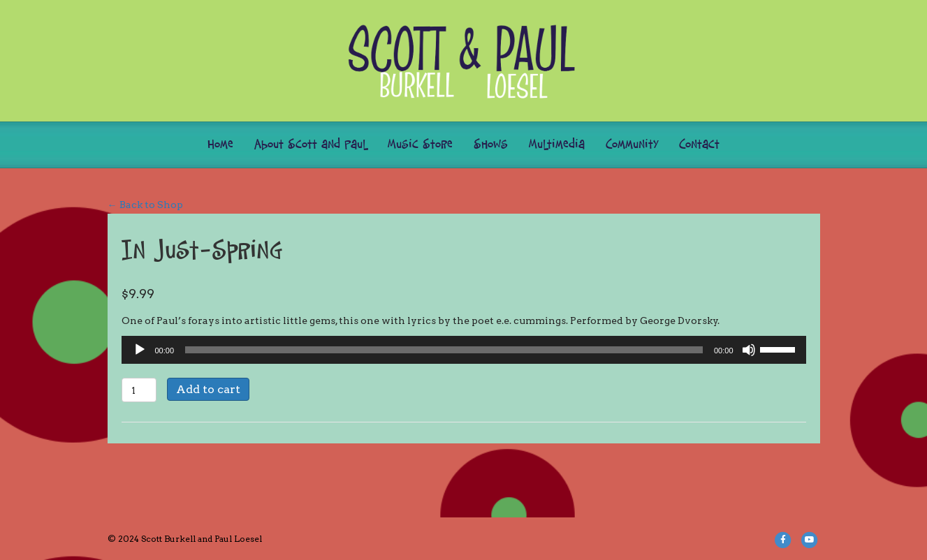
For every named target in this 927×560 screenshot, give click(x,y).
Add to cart (208, 389)
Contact (699, 145)
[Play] (140, 350)
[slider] (444, 350)
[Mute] (749, 350)
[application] (464, 350)
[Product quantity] (139, 390)
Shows (491, 145)
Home (220, 145)
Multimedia (557, 145)
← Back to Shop (145, 205)
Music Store (420, 145)
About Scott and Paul (311, 145)
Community (632, 145)
